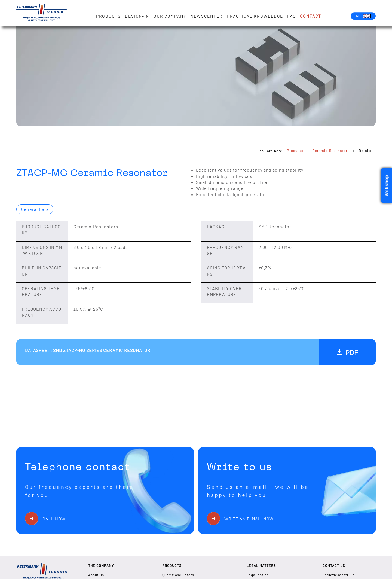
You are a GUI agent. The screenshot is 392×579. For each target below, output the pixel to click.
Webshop (387, 186)
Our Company (170, 16)
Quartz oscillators (178, 575)
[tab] (35, 209)
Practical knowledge (255, 16)
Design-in (137, 16)
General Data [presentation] (35, 209)
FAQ (292, 16)
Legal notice (258, 575)
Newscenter (206, 16)
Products (108, 16)
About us (96, 575)
